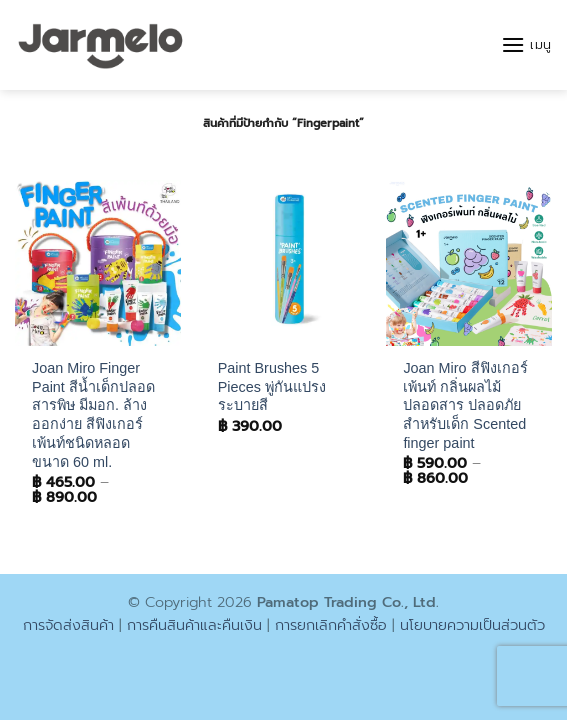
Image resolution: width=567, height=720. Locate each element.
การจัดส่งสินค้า (68, 625)
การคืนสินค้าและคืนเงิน (194, 625)
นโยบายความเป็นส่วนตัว (472, 625)
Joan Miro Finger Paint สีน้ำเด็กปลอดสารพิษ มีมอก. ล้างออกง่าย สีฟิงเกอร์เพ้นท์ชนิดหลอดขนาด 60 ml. (93, 415)
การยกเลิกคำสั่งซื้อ (331, 625)
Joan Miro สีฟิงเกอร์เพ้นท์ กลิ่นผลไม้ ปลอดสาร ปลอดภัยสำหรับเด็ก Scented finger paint (465, 405)
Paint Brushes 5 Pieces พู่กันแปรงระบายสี (272, 386)
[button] (526, 44)
